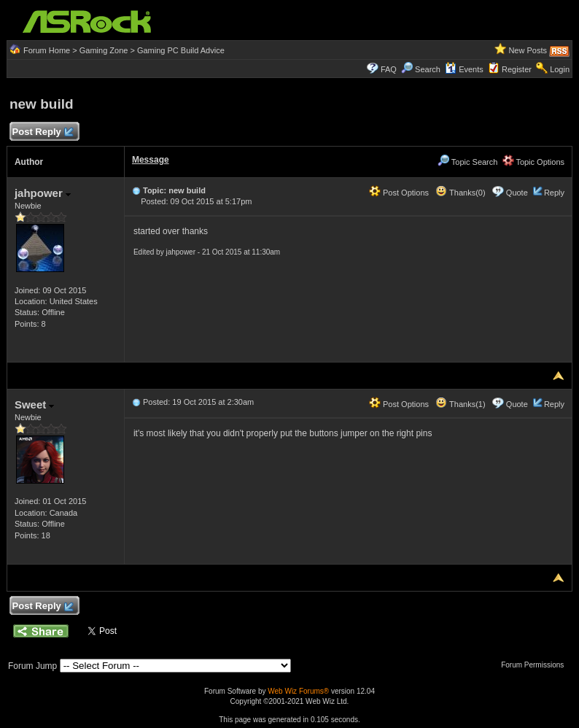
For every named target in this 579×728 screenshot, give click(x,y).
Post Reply (42, 132)
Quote (517, 193)
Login (560, 69)
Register (517, 69)
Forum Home (47, 50)
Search (428, 69)
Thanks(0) (460, 193)
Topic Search (467, 162)
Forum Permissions (536, 665)
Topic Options (534, 162)
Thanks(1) (460, 404)
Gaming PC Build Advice (181, 50)
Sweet (35, 404)
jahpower (43, 193)
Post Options (399, 193)
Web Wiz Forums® (298, 691)
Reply (554, 193)
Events (464, 69)
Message (151, 160)
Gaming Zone (104, 50)
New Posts (528, 50)
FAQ (389, 69)
